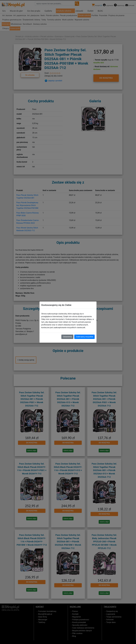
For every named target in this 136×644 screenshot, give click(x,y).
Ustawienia (67, 337)
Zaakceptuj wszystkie (84, 337)
